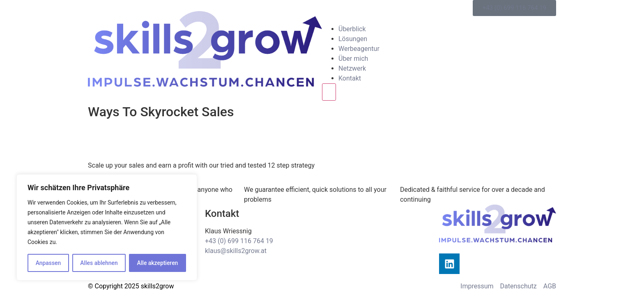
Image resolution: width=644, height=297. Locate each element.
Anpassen (48, 263)
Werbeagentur (359, 49)
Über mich (353, 59)
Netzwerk (352, 68)
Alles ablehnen (99, 263)
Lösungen (353, 39)
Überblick (352, 29)
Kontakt (350, 78)
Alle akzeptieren (157, 263)
